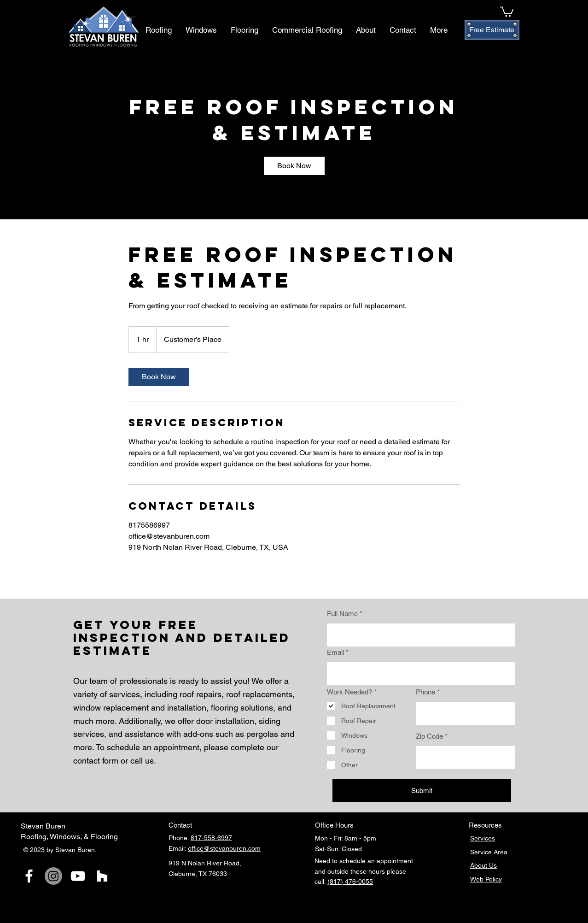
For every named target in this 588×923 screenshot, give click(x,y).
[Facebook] (29, 876)
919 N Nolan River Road (204, 863)
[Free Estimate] (492, 30)
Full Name (342, 614)
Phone (425, 692)
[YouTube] (78, 876)
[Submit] (422, 790)
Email (335, 652)
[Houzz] (102, 876)
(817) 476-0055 (350, 882)
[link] (294, 166)
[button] (507, 11)
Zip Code (429, 736)
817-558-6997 (211, 838)
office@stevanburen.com (224, 848)
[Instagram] (53, 876)
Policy (494, 879)
